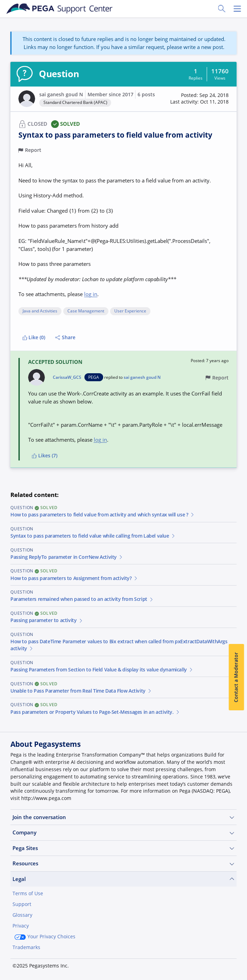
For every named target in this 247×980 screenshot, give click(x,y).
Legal (123, 879)
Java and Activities (40, 311)
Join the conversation (123, 817)
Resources (123, 863)
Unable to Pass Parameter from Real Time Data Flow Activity (81, 691)
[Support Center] (60, 9)
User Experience (130, 311)
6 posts (146, 95)
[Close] (237, 955)
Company (123, 832)
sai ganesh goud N (61, 95)
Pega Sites (123, 848)
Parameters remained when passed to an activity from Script (82, 599)
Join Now (184, 963)
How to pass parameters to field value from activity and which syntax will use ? (102, 515)
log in (91, 294)
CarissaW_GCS (67, 377)
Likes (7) (45, 456)
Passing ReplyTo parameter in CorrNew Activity (67, 557)
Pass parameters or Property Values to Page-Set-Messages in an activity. (95, 712)
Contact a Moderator (236, 677)
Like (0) (34, 337)
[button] (199, 99)
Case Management (86, 311)
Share (65, 337)
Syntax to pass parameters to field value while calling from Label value (93, 536)
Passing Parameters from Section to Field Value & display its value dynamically (102, 670)
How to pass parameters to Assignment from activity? (74, 578)
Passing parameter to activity (47, 620)
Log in (221, 963)
